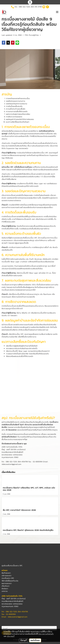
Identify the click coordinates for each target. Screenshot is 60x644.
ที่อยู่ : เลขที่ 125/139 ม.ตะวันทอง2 (14, 449)
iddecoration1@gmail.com (18, 617)
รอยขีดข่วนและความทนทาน (16, 101)
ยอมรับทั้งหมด (35, 640)
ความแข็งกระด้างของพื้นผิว (16, 109)
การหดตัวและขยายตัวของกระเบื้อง (18, 98)
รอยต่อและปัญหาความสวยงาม (17, 104)
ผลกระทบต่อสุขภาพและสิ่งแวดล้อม (18, 114)
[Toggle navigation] (57, 12)
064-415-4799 (36, 7)
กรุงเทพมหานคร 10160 (10, 457)
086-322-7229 (24, 7)
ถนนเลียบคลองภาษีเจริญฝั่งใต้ (12, 452)
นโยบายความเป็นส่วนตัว (46, 634)
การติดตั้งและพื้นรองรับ (14, 106)
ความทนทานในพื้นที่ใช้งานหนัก (17, 111)
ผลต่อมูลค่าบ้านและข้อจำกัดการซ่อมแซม (20, 119)
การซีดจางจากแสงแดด (14, 117)
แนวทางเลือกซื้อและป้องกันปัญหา (18, 122)
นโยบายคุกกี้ (11, 636)
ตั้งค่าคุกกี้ (24, 640)
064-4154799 (23, 462)
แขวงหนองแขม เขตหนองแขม (12, 455)
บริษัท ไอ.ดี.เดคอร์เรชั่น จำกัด (12, 447)
